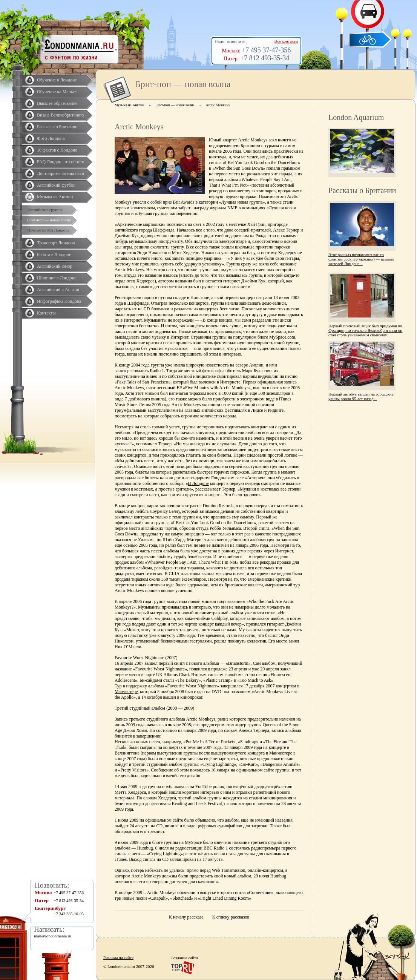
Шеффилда (164, 230)
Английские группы (45, 210)
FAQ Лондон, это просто (61, 162)
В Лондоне (199, 483)
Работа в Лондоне (54, 255)
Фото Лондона (51, 138)
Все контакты (286, 41)
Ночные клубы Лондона (48, 230)
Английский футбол (56, 185)
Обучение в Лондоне (57, 80)
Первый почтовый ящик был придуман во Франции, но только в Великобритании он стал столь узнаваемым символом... (365, 330)
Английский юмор (55, 266)
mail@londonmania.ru (53, 936)
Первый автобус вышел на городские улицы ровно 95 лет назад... (361, 396)
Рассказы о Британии (57, 127)
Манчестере (126, 692)
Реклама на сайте (118, 957)
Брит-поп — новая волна (49, 220)
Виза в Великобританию (60, 115)
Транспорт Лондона (56, 243)
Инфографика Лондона (59, 301)
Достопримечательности (61, 173)
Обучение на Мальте (57, 92)
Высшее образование (57, 103)
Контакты (46, 313)
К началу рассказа (186, 917)
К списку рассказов (231, 917)
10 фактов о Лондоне (57, 150)
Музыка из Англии (55, 197)
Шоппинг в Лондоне (57, 278)
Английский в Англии (58, 290)
